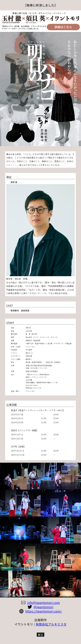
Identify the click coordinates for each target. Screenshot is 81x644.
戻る (40, 635)
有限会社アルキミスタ (51, 624)
